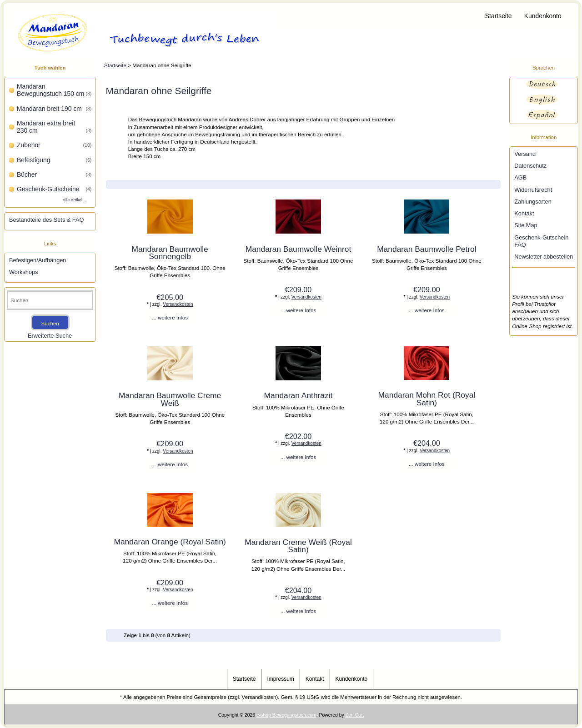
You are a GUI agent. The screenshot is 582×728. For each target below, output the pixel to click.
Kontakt (524, 213)
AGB (520, 177)
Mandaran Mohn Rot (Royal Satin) (427, 399)
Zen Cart (355, 715)
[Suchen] (50, 300)
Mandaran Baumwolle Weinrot (299, 249)
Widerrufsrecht (533, 190)
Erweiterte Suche (50, 336)
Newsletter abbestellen (544, 257)
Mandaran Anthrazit (299, 395)
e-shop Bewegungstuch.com (286, 715)
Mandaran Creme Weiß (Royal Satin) (298, 546)
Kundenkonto (543, 16)
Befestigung (54, 160)
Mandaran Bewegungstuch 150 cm (54, 90)
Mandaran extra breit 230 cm (54, 127)
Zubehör (54, 145)
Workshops (24, 272)
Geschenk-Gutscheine (54, 189)
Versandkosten (178, 304)
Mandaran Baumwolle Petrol (426, 249)
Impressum (280, 679)
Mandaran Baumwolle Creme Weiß (170, 399)
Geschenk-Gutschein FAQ (541, 241)
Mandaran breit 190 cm (54, 109)
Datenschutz (530, 166)
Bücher (54, 175)
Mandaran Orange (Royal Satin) (170, 542)
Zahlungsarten (533, 202)
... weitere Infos (170, 317)
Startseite (499, 16)
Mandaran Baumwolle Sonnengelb (170, 253)
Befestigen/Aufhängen (38, 260)
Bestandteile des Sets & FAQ (46, 220)
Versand (525, 154)
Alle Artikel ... (75, 200)
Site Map (526, 225)
